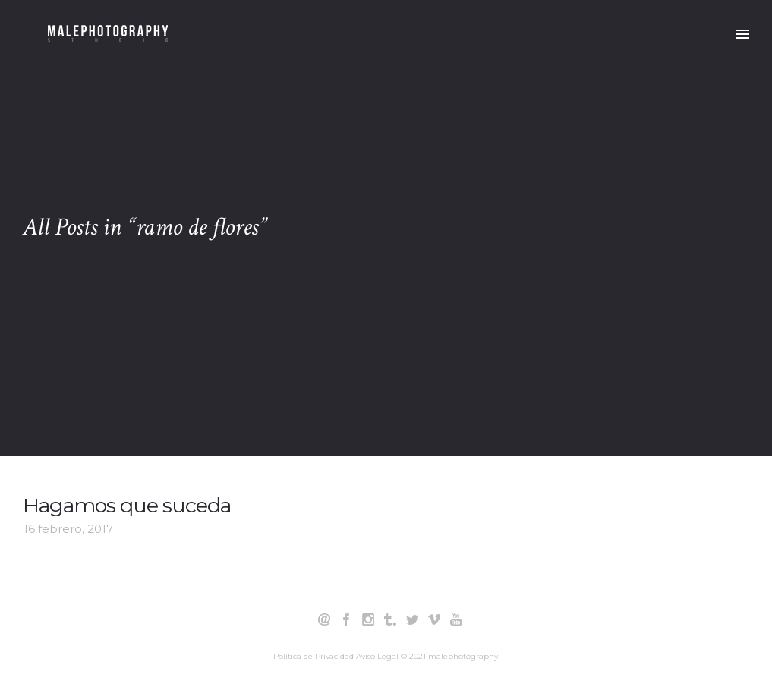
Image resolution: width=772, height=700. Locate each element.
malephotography (463, 656)
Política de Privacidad (314, 656)
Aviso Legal (377, 656)
